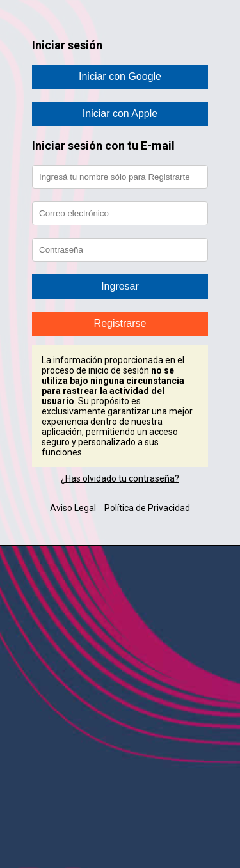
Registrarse (120, 323)
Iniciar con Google (120, 76)
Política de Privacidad (147, 508)
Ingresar (120, 286)
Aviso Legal (73, 508)
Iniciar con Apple (120, 114)
